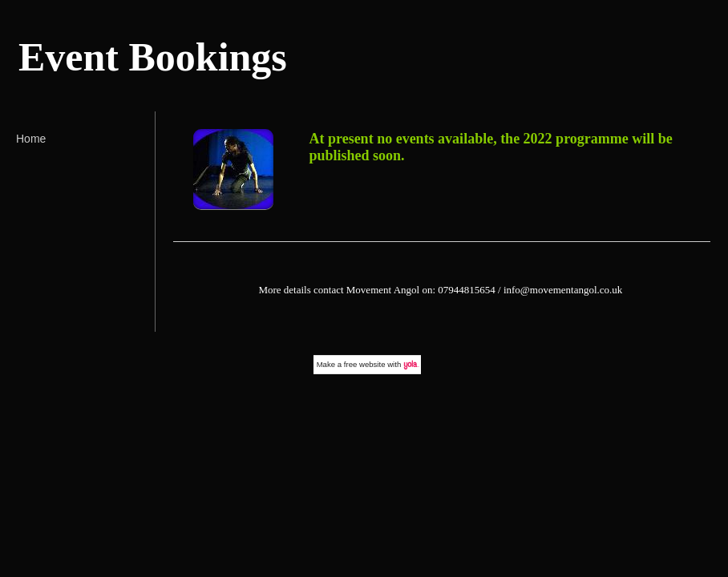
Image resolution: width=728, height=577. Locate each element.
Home (31, 139)
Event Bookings (153, 57)
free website (365, 364)
